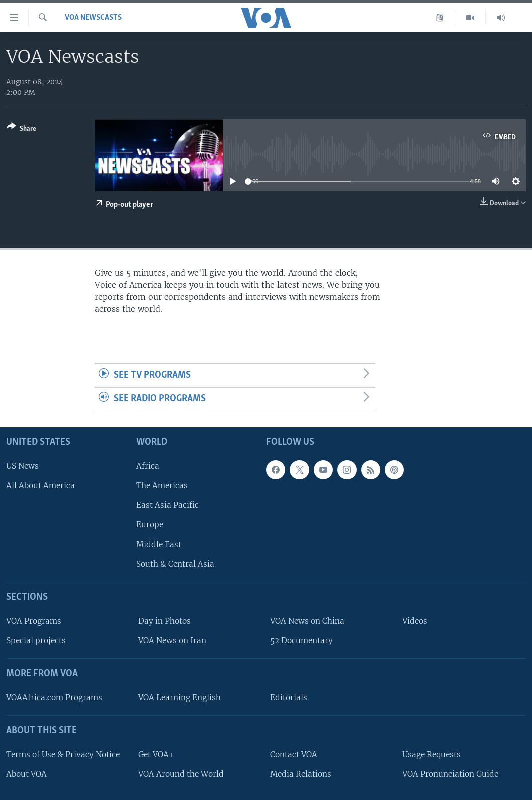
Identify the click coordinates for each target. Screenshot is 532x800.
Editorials (289, 698)
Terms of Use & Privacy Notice (63, 755)
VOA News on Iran (172, 640)
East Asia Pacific (168, 505)
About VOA (26, 774)
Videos (415, 621)
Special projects (36, 640)
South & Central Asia (175, 564)
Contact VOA (294, 755)
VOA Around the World (181, 774)
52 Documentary (301, 640)
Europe (150, 525)
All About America (40, 486)
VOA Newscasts (93, 18)
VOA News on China (307, 621)
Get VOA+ (156, 755)
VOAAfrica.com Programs (54, 698)
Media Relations (301, 774)
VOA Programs (34, 621)
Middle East (159, 544)
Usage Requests (432, 755)
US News (22, 466)
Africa (148, 466)
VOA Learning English (180, 698)
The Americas (162, 486)
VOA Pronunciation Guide (450, 774)
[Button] (21, 129)
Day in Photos (165, 621)
